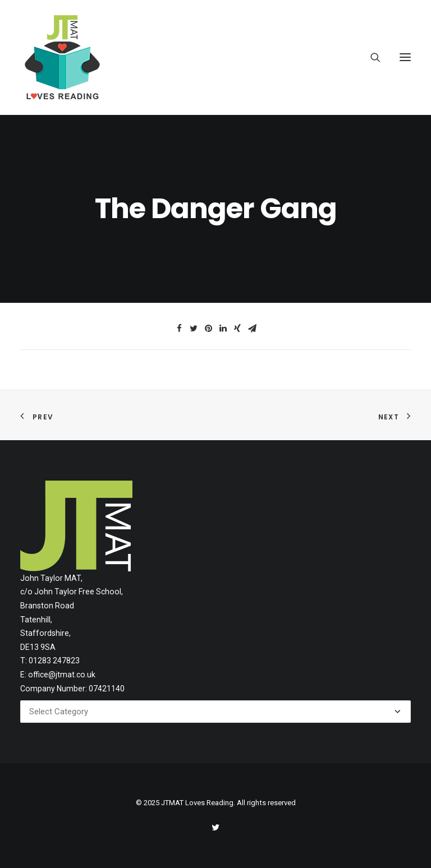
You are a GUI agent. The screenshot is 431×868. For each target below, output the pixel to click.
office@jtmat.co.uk (62, 675)
